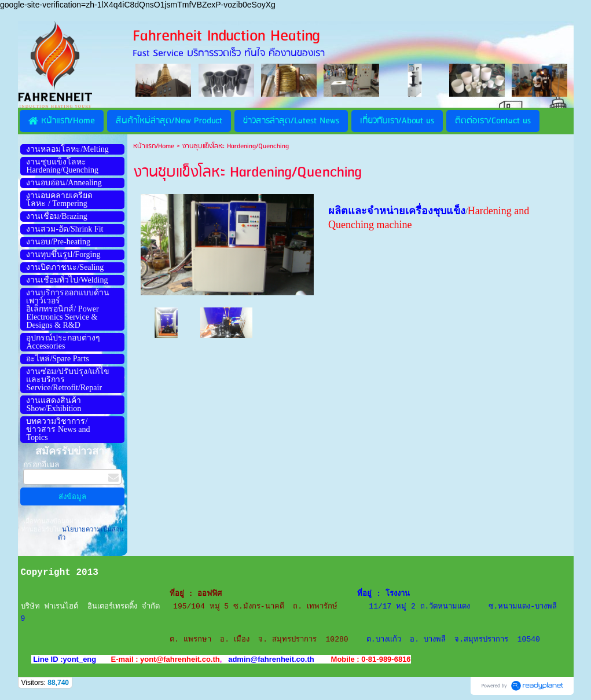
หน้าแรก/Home (154, 146)
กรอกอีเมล (41, 465)
